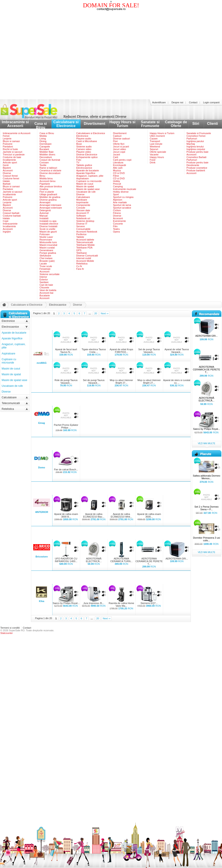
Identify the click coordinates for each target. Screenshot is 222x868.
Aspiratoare (83, 178)
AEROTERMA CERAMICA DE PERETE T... (149, 561)
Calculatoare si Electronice (66, 124)
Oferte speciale (158, 152)
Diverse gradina (48, 200)
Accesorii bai (46, 293)
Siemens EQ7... (149, 603)
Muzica (117, 170)
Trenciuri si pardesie (14, 154)
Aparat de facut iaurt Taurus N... (66, 351)
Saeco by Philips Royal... (66, 603)
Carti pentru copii (122, 160)
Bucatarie (45, 295)
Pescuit (117, 184)
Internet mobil (84, 258)
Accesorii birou (48, 181)
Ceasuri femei (10, 176)
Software (81, 216)
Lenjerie (7, 139)
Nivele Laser (46, 237)
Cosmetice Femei (196, 136)
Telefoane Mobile (86, 245)
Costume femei (11, 178)
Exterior (44, 280)
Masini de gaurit (48, 232)
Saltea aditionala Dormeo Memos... (207, 477)
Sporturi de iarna (122, 205)
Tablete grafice (84, 165)
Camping (118, 186)
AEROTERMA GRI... (177, 559)
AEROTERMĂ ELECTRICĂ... (94, 560)
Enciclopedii (120, 165)
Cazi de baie (46, 285)
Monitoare (82, 200)
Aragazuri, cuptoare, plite (90, 176)
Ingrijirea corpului (196, 149)
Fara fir (80, 269)
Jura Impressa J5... (94, 603)
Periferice (81, 234)
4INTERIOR (42, 512)
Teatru (117, 229)
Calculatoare (83, 197)
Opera (117, 232)
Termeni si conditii (10, 628)
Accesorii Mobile (85, 261)
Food (153, 160)
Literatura (118, 162)
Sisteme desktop (85, 221)
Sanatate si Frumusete (150, 124)
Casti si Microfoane (87, 141)
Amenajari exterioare (51, 208)
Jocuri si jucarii (121, 147)
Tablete (80, 237)
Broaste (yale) (47, 261)
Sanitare (44, 282)
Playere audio (84, 139)
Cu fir (79, 266)
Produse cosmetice (197, 168)
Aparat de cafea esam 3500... (149, 515)
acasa (4, 306)
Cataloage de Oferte (176, 124)
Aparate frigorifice (86, 173)
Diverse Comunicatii (87, 256)
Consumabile (83, 229)
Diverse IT (82, 224)
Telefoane (82, 253)
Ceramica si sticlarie (50, 170)
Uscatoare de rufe (86, 192)
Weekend (155, 147)
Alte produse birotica (51, 186)
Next (104, 313)
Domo (42, 467)
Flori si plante (47, 192)
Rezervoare (46, 240)
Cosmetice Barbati (197, 157)
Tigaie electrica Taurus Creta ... (94, 351)
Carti (116, 157)
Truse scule (46, 266)
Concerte (118, 224)
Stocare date (83, 210)
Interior (43, 277)
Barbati (7, 184)
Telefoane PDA (84, 248)
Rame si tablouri (48, 168)
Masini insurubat (48, 245)
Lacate (43, 264)
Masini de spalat (85, 186)
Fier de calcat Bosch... (66, 469)
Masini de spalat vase (88, 189)
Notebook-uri (83, 218)
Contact (193, 102)
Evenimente (120, 221)
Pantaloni (8, 147)
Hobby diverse (121, 192)
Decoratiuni (46, 157)
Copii (6, 221)
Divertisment (95, 124)
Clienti (213, 124)
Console (81, 208)
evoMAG (42, 363)
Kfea (42, 601)
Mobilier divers (47, 154)
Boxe (79, 144)
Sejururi (154, 149)
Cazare (154, 139)
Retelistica (82, 264)
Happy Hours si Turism (122, 124)
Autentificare (159, 102)
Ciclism (117, 210)
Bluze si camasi (11, 141)
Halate (6, 181)
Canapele (45, 147)
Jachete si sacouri (13, 152)
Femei (6, 136)
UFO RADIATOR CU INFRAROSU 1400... (66, 560)
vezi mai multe (207, 443)
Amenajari (45, 202)
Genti (6, 165)
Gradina (44, 189)
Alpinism (118, 200)
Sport (116, 194)
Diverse (7, 173)
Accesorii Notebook (87, 232)
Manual (44, 216)
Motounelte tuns (48, 242)
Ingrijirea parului (195, 141)
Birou (42, 176)
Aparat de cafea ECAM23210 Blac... (94, 515)
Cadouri (117, 136)
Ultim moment (157, 136)
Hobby (117, 181)
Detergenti (45, 210)
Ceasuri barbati (11, 213)
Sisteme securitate (50, 274)
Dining (43, 141)
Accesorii (8, 170)
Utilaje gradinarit (48, 194)
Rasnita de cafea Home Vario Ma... (121, 604)
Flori (115, 141)
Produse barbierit (196, 170)
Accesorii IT (83, 213)
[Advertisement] (42, 55)
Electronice (82, 136)
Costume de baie (12, 157)
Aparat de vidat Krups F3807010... (122, 351)
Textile (43, 165)
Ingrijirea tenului (195, 147)
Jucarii (117, 154)
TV (78, 162)
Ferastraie (45, 269)
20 (96, 313)
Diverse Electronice (87, 154)
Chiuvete (44, 287)
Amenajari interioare (50, 205)
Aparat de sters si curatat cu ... (177, 381)
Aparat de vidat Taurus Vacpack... (177, 351)
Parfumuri (192, 139)
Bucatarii (44, 149)
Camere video (84, 149)
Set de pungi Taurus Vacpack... (149, 351)
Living (43, 139)
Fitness (117, 213)
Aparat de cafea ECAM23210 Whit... (121, 515)
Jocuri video (120, 149)
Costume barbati (12, 216)
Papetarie (45, 184)
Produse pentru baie (198, 152)
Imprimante (82, 202)
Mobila (43, 136)
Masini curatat (47, 248)
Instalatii (44, 218)
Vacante (154, 154)
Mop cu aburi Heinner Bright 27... (121, 381)
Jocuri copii (119, 152)
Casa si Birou (41, 125)
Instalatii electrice (49, 224)
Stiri (196, 124)
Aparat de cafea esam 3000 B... (66, 515)
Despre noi (177, 102)
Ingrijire (7, 232)
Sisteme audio (84, 147)
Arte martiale (120, 202)
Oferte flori (119, 144)
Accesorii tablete (85, 240)
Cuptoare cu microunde (89, 181)
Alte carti (118, 168)
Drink (153, 162)
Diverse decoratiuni (50, 173)
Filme (116, 176)
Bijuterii (7, 168)
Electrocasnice (84, 168)
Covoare (44, 162)
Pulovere (8, 144)
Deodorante (193, 165)
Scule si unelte (48, 229)
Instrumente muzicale (125, 189)
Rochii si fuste (10, 149)
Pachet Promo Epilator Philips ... (66, 426)
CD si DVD (119, 173)
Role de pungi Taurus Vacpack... (66, 381)
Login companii (211, 102)
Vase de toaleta (48, 290)
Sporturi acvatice (122, 208)
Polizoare (45, 234)
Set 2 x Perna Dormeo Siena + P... (207, 508)
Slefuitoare (45, 256)
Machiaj (191, 144)
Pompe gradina (48, 253)
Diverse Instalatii (49, 226)
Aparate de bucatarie (88, 170)
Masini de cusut (85, 184)
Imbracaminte (10, 224)
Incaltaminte (9, 160)
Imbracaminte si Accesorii (15, 124)
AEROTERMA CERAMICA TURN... (121, 560)
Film (115, 226)
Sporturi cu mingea (123, 197)
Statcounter (7, 633)
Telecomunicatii (85, 242)
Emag (42, 423)
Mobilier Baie (47, 152)
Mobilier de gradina (50, 197)
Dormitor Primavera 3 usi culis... (207, 539)
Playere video (84, 152)
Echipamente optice (87, 157)
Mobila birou (46, 178)
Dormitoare (46, 144)
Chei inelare (46, 258)
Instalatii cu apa (48, 221)
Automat (44, 213)
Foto (79, 160)
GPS (79, 250)
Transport (155, 141)
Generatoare (46, 250)
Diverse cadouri (122, 139)
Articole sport (10, 162)
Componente (83, 205)
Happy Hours (157, 157)
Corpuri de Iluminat (50, 160)
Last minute (156, 144)
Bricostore (42, 557)
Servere (81, 226)
